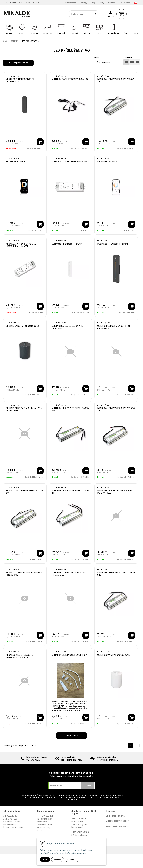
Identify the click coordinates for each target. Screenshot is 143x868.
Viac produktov (71, 736)
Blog (93, 3)
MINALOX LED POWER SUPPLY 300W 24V (70, 492)
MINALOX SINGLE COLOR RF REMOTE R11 (20, 80)
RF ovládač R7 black (15, 162)
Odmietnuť (72, 859)
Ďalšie (126, 34)
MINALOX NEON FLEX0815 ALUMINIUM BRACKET (19, 656)
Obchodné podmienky (115, 816)
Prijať (45, 859)
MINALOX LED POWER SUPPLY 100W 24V (116, 574)
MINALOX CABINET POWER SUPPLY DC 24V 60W (70, 574)
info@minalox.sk (16, 2)
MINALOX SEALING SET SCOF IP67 (69, 655)
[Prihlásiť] (111, 14)
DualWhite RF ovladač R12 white (67, 244)
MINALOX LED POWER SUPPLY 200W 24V (25, 492)
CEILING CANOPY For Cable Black (22, 326)
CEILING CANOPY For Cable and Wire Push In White (24, 409)
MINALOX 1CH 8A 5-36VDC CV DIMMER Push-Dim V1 (21, 245)
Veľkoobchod (71, 3)
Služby (102, 3)
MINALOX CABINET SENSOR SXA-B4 (70, 79)
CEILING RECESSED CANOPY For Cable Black (68, 327)
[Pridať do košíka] (40, 142)
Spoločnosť (125, 3)
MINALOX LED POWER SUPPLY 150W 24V (116, 409)
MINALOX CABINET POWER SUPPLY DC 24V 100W (115, 492)
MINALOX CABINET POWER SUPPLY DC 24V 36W (24, 574)
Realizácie (112, 3)
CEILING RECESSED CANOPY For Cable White (114, 327)
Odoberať (88, 785)
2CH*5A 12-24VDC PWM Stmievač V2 (70, 162)
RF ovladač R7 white (107, 162)
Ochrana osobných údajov (117, 821)
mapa (40, 831)
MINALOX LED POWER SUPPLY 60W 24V (115, 80)
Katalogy (84, 3)
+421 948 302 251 (35, 2)
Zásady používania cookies (118, 826)
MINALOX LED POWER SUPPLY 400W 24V (70, 409)
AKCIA (136, 34)
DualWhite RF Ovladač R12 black (113, 244)
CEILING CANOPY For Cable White (114, 655)
